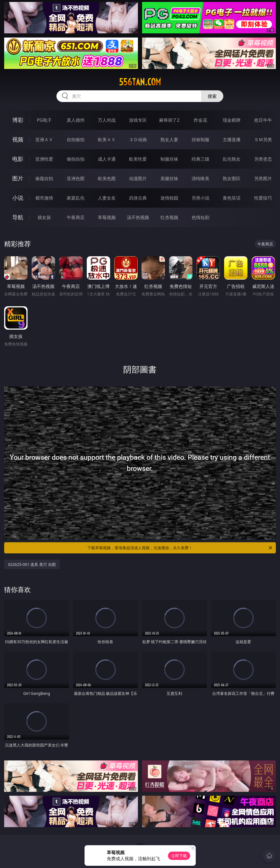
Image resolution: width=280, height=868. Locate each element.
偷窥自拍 (44, 178)
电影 (18, 159)
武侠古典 (138, 198)
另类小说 (200, 198)
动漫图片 (138, 178)
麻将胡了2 (169, 120)
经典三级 (200, 159)
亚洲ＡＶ (44, 140)
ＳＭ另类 (263, 140)
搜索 (212, 96)
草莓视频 (107, 217)
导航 (18, 217)
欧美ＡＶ (107, 140)
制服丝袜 (169, 159)
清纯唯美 (200, 178)
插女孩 (44, 217)
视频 (18, 139)
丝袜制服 (200, 140)
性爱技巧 (263, 198)
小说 (18, 198)
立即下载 (179, 856)
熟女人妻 (169, 140)
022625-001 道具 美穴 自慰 (32, 564)
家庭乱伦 (76, 198)
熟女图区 (232, 178)
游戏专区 (138, 120)
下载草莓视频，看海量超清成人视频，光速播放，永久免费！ (180, 548)
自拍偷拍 (76, 140)
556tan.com (140, 82)
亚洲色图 (76, 178)
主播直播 (232, 140)
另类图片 (263, 178)
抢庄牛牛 (263, 120)
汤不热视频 (138, 217)
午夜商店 (76, 217)
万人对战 (107, 120)
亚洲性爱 (44, 159)
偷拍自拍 (76, 159)
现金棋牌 (232, 120)
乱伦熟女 (232, 159)
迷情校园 (169, 198)
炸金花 (200, 120)
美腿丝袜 (169, 178)
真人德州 (76, 120)
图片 (18, 178)
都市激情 (44, 198)
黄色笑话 (232, 198)
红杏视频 (169, 217)
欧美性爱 (138, 159)
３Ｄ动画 (138, 140)
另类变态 (263, 159)
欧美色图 (107, 178)
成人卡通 (107, 159)
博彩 (18, 120)
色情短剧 (200, 217)
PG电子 (44, 120)
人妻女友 (107, 198)
